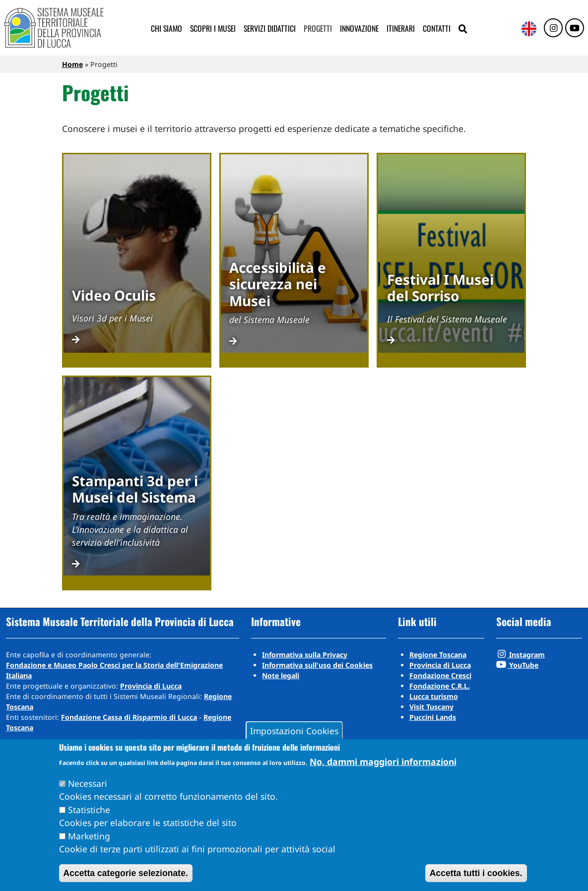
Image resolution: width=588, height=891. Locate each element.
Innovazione (359, 28)
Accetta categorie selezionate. (126, 873)
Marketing (89, 836)
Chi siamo (166, 28)
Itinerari (401, 28)
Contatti (437, 28)
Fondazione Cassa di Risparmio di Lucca (129, 717)
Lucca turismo (434, 696)
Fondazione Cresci (440, 675)
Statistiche (89, 810)
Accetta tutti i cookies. (476, 873)
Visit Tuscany (431, 707)
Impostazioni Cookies (294, 730)
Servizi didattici (270, 28)
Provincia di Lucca (151, 686)
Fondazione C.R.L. (440, 686)
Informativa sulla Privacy (305, 655)
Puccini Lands (433, 717)
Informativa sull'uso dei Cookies (317, 665)
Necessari (88, 783)
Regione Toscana (438, 655)
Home (72, 64)
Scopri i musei (213, 28)
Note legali (281, 675)
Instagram (521, 655)
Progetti (318, 28)
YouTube (518, 665)
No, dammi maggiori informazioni (383, 762)
